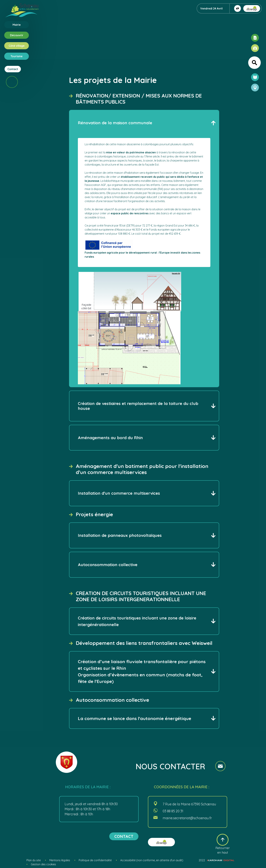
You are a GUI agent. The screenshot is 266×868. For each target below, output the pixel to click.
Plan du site (34, 860)
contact (124, 836)
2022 (217, 860)
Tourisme (17, 56)
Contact (13, 69)
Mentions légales (60, 860)
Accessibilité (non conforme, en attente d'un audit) (152, 860)
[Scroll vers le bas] (12, 82)
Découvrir (17, 35)
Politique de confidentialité (95, 860)
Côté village (17, 46)
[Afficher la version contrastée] (237, 8)
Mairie (17, 25)
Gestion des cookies (43, 864)
